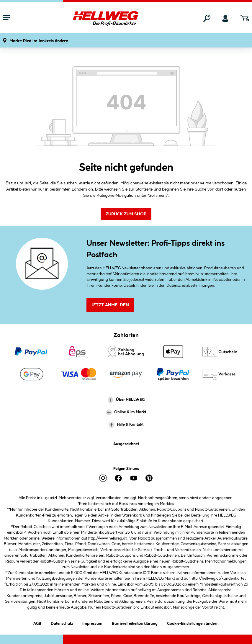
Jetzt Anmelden (110, 305)
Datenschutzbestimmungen (190, 286)
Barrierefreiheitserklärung (135, 623)
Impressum (92, 623)
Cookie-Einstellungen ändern (193, 623)
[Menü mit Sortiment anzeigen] (6, 18)
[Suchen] (207, 18)
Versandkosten (109, 498)
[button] (39, 41)
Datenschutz (62, 623)
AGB (37, 623)
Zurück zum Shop (126, 214)
